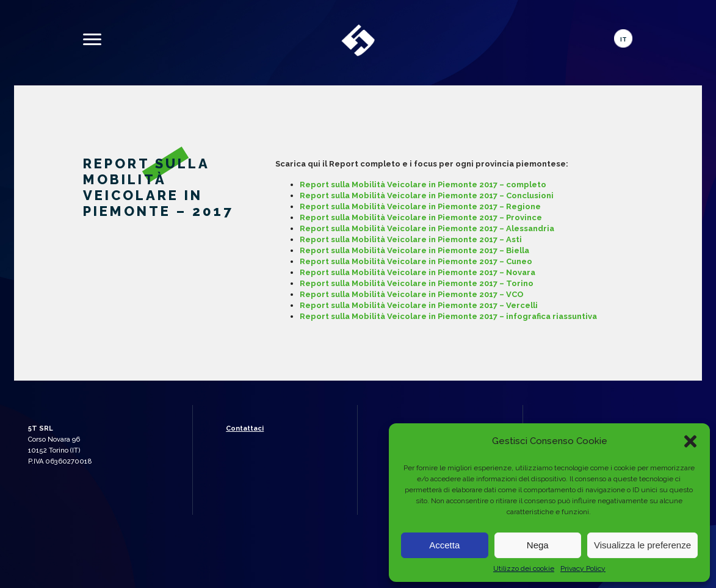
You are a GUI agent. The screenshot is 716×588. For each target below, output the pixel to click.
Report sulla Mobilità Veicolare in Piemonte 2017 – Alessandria (427, 228)
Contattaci (245, 428)
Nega (538, 545)
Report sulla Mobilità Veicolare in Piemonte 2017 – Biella (414, 250)
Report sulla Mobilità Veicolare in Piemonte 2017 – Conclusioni (427, 195)
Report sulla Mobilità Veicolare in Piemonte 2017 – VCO (412, 294)
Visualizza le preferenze (642, 545)
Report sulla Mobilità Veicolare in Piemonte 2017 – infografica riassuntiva (448, 316)
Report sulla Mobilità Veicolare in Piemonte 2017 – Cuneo (416, 261)
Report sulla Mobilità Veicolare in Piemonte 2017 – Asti (411, 239)
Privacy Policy (583, 568)
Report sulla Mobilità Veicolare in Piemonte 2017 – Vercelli (419, 305)
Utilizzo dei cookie (524, 568)
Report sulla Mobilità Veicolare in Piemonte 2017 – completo (423, 185)
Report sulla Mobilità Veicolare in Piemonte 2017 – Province (421, 217)
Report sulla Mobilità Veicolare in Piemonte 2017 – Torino (417, 283)
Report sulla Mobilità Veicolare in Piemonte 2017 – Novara (418, 272)
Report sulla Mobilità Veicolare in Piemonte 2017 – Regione (420, 206)
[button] (690, 441)
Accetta (444, 545)
